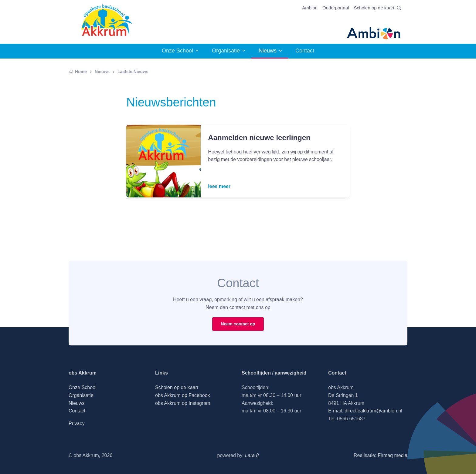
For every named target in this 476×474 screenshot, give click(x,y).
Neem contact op (238, 324)
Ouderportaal (336, 8)
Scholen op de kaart (374, 8)
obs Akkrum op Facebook (183, 395)
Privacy (76, 424)
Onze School (177, 51)
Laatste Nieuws (133, 72)
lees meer (219, 186)
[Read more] (163, 161)
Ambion (310, 8)
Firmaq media (393, 455)
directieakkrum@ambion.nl (373, 411)
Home (78, 72)
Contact (305, 51)
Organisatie (226, 51)
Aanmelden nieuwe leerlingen (259, 138)
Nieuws (268, 51)
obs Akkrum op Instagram (183, 403)
